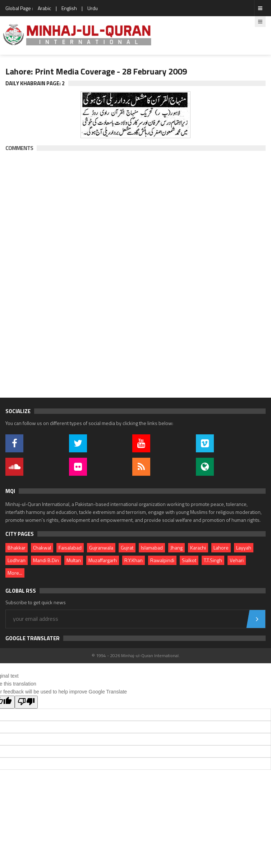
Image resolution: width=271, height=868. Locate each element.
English (69, 8)
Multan (74, 560)
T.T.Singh (213, 560)
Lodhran (17, 560)
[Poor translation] (26, 702)
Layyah (244, 548)
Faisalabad (70, 548)
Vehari (237, 560)
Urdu (93, 8)
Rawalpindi (162, 560)
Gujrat (127, 548)
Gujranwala (101, 548)
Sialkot (189, 560)
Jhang (176, 548)
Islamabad (152, 548)
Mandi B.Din (46, 560)
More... (15, 573)
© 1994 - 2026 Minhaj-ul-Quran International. (136, 655)
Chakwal (42, 548)
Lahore (221, 548)
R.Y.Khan (134, 560)
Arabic (44, 8)
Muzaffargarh (103, 560)
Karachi (198, 548)
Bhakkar (17, 548)
